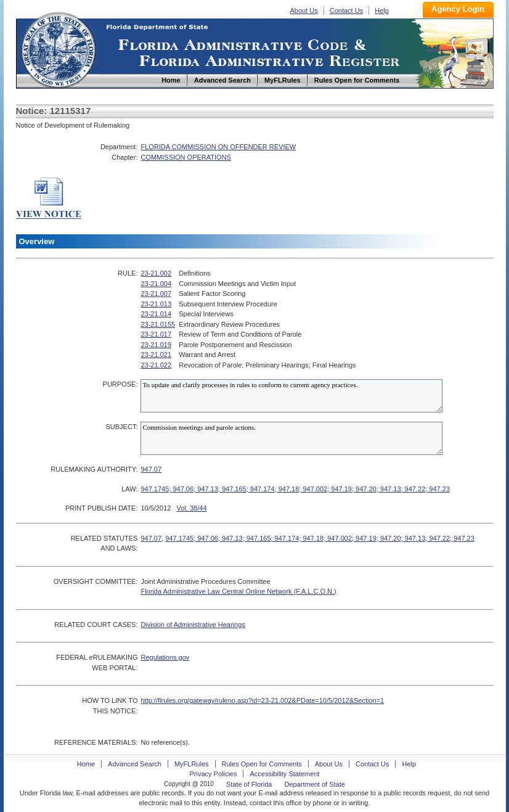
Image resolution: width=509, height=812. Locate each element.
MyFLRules (192, 764)
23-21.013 (156, 304)
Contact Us (346, 10)
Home (58, 48)
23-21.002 (156, 273)
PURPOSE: (120, 384)
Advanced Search (135, 764)
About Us (304, 10)
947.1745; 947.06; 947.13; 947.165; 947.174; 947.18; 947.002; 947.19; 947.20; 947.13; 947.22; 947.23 (295, 489)
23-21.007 (156, 293)
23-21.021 (156, 355)
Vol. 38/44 (192, 508)
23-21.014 (156, 314)
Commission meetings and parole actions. (291, 438)
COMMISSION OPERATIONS (185, 157)
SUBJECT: (121, 427)
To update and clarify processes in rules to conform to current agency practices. (291, 396)
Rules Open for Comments (262, 764)
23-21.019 (156, 345)
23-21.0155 (158, 324)
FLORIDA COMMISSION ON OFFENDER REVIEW (218, 147)
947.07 (151, 469)
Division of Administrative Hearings (193, 625)
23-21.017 (156, 334)
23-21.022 (156, 365)
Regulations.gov (165, 657)
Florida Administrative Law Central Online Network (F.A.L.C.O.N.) (238, 591)
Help (382, 10)
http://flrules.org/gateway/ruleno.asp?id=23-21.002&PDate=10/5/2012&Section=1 (262, 700)
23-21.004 (156, 284)
